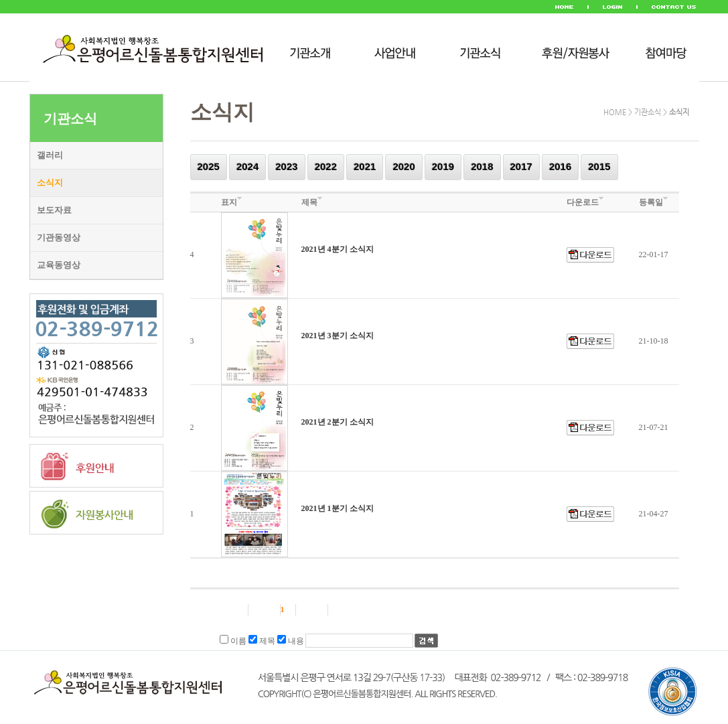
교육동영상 (59, 265)
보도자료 (54, 210)
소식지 (50, 183)
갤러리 (50, 155)
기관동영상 (59, 237)
